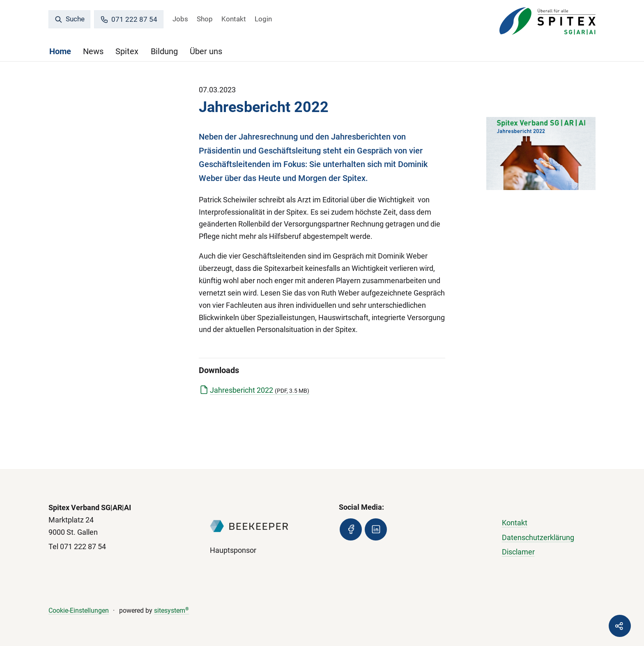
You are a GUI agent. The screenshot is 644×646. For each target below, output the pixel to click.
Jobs (180, 19)
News (93, 51)
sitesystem (171, 610)
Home (60, 51)
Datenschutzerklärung (538, 537)
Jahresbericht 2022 (260, 390)
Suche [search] (70, 19)
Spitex (127, 51)
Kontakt (234, 19)
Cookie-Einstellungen (79, 610)
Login (263, 19)
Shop (205, 19)
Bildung (164, 51)
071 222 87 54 (129, 19)
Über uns (206, 51)
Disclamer (518, 552)
